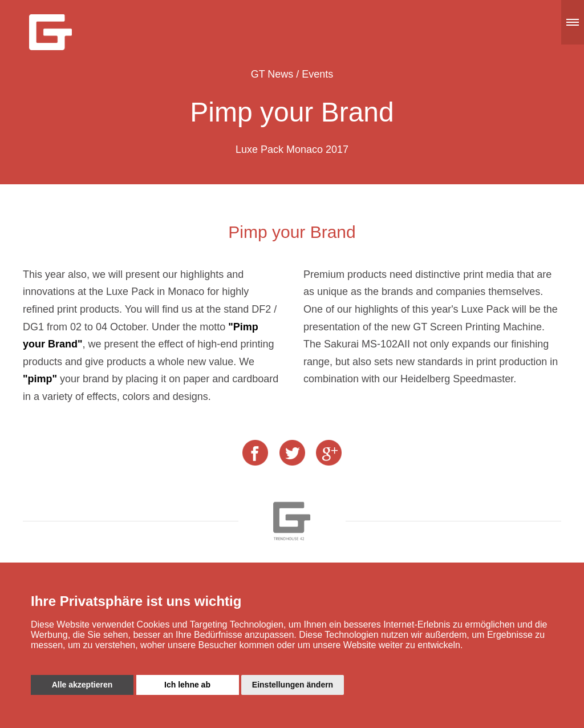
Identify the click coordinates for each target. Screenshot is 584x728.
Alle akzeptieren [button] (82, 685)
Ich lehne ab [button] (187, 685)
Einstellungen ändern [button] (293, 685)
